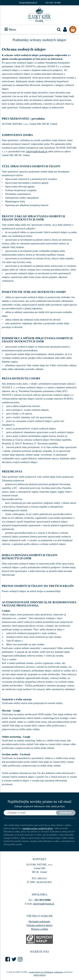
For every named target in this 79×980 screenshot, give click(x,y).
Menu (10, 30)
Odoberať (66, 813)
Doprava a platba (39, 929)
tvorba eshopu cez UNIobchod (41, 972)
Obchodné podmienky (39, 922)
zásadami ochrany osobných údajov (38, 828)
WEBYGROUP (39, 975)
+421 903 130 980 (53, 3)
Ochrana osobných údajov (39, 925)
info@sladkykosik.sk (28, 3)
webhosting (59, 972)
